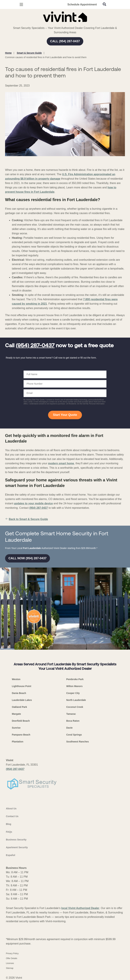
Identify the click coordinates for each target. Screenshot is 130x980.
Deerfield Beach (21, 721)
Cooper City (73, 693)
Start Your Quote (65, 415)
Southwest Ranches (78, 742)
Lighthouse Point (21, 686)
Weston (16, 679)
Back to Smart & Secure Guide (26, 519)
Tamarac (71, 714)
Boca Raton (73, 721)
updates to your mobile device (33, 503)
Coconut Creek (75, 707)
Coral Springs (74, 735)
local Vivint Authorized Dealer (80, 908)
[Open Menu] (21, 4)
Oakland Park (19, 707)
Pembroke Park (75, 679)
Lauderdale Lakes (22, 700)
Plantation (18, 742)
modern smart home (61, 463)
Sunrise (16, 728)
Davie (69, 728)
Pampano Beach (21, 735)
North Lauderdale (76, 700)
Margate (16, 714)
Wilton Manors (74, 686)
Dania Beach (19, 693)
